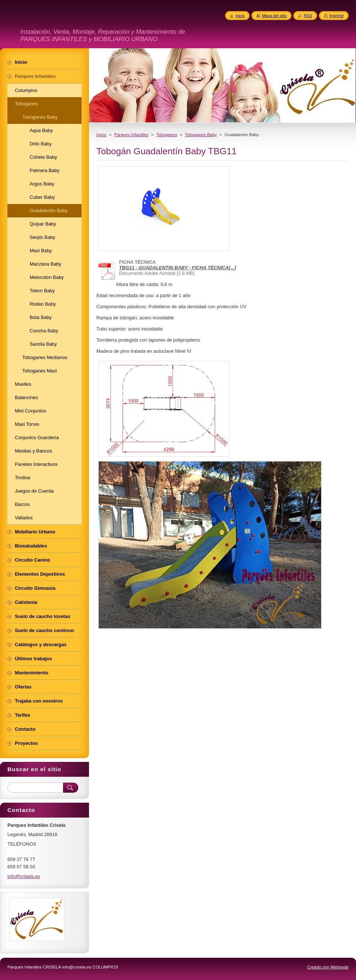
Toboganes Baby (201, 135)
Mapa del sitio (274, 16)
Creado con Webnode (328, 967)
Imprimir (337, 16)
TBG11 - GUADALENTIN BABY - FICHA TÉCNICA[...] (177, 268)
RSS (308, 16)
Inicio (101, 135)
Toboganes (167, 135)
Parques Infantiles (131, 135)
